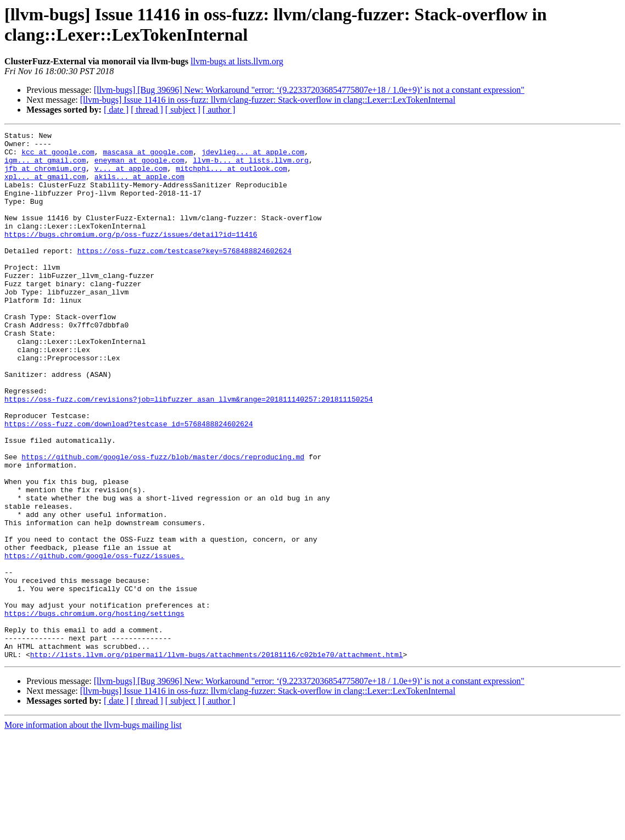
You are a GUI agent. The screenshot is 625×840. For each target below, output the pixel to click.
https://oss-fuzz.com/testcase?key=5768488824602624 (185, 275)
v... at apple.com (131, 176)
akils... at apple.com (139, 186)
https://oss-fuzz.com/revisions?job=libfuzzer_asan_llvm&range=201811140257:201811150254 (189, 453)
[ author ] (219, 110)
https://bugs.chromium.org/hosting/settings (94, 710)
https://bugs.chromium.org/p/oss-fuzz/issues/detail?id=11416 (131, 255)
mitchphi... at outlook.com (231, 176)
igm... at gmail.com (45, 166)
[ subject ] (183, 110)
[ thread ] (147, 110)
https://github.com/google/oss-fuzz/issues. (94, 641)
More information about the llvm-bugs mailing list (93, 830)
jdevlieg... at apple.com (253, 157)
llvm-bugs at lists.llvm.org (237, 61)
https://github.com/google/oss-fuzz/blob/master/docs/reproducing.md (163, 522)
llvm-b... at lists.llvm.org (251, 166)
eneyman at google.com (139, 166)
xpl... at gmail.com (45, 186)
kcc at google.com (58, 157)
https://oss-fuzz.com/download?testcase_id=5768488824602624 (129, 483)
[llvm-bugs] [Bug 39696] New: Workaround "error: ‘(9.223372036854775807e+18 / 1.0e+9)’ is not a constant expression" (309, 90)
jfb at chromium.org (45, 176)
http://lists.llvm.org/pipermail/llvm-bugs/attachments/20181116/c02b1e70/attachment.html (217, 760)
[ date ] (116, 110)
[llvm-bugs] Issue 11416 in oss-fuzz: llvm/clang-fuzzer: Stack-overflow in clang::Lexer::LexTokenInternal (268, 100)
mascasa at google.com (148, 157)
